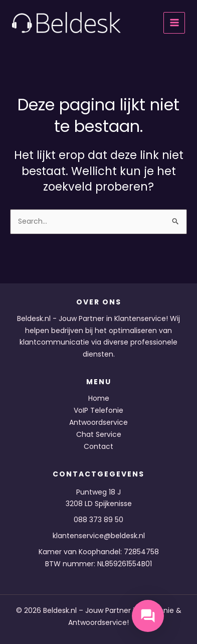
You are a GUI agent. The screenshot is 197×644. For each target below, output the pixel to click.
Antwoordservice (98, 422)
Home (99, 398)
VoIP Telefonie (98, 410)
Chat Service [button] (99, 434)
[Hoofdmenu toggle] (174, 23)
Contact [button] (98, 446)
